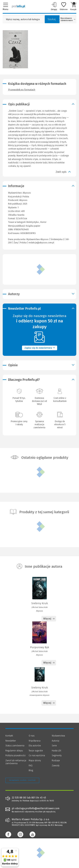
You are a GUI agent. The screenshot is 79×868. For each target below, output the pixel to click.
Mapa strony (35, 761)
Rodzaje (56, 761)
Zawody (56, 766)
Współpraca (35, 741)
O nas (32, 736)
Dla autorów (35, 746)
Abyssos (23, 200)
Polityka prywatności (16, 756)
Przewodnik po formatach (22, 90)
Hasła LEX (56, 751)
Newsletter (11, 741)
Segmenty (57, 756)
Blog (31, 770)
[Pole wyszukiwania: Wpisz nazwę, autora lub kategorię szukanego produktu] (23, 19)
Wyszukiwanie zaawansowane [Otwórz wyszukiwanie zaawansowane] (68, 19)
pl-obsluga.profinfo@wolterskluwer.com (36, 808)
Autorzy (56, 741)
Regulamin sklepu (14, 751)
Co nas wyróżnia (37, 756)
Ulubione (64, 6)
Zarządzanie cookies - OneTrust (22, 780)
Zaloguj (54, 6)
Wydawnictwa (58, 736)
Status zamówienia (15, 746)
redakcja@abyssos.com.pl (41, 243)
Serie (54, 746)
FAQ (31, 766)
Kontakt (9, 736)
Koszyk (73, 6)
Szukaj (52, 19)
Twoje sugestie (36, 751)
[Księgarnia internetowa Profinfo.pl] (18, 6)
